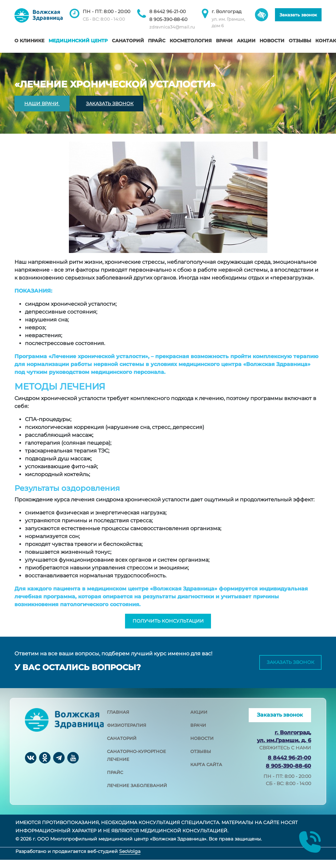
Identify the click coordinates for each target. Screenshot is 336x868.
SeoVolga (130, 860)
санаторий (122, 746)
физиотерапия (127, 733)
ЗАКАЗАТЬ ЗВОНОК (110, 104)
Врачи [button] (224, 41)
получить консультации (168, 625)
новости (202, 746)
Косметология (191, 41)
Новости (272, 41)
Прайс (157, 41)
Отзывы (300, 41)
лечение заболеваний (137, 794)
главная (118, 720)
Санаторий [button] (128, 41)
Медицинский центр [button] (78, 41)
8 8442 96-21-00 (168, 11)
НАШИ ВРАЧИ (42, 104)
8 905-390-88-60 (168, 19)
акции (199, 720)
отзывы (201, 760)
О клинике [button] (29, 41)
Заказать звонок (298, 15)
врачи (198, 733)
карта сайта (206, 773)
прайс (115, 781)
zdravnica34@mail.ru (172, 27)
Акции (246, 41)
